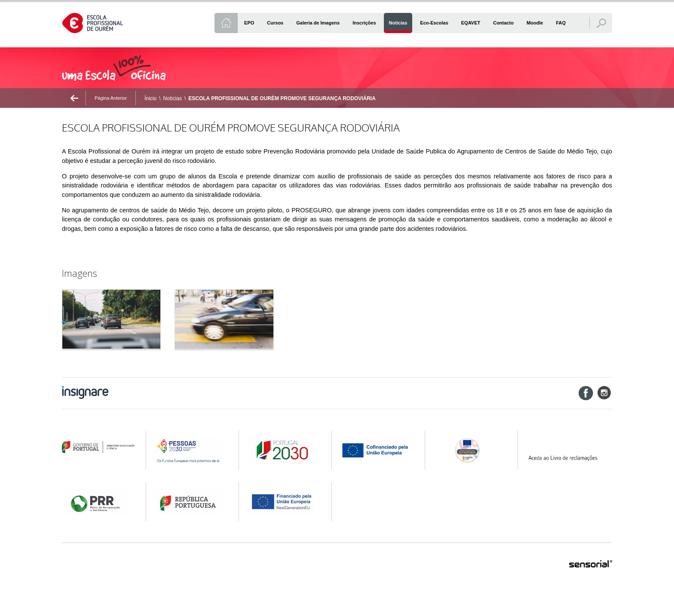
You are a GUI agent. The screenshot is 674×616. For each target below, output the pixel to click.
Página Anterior (111, 98)
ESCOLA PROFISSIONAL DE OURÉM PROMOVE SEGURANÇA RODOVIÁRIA (282, 98)
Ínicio (150, 98)
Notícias (173, 98)
